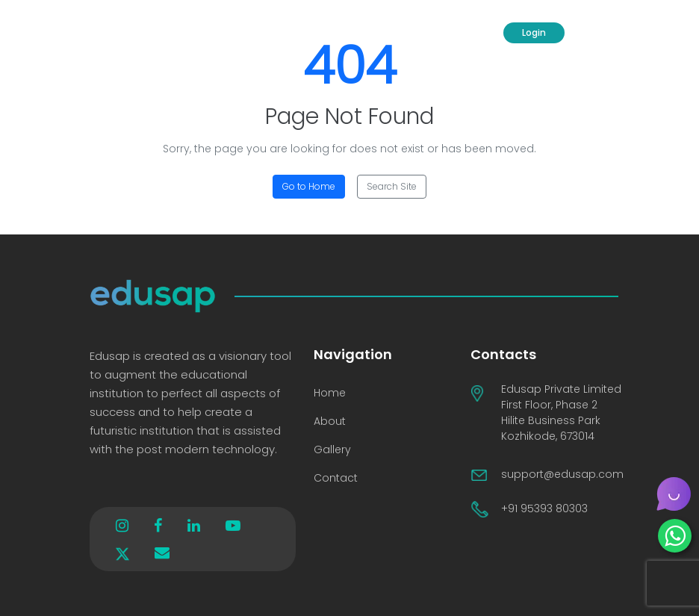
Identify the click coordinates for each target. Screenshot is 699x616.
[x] (122, 553)
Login (534, 32)
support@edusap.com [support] (562, 474)
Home (330, 393)
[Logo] (130, 33)
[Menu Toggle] (598, 33)
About (330, 421)
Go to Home (309, 186)
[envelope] (162, 553)
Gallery (332, 449)
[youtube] (233, 526)
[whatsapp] (675, 536)
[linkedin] (194, 526)
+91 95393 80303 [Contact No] (544, 508)
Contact (336, 478)
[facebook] (158, 526)
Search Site (392, 186)
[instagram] (122, 526)
